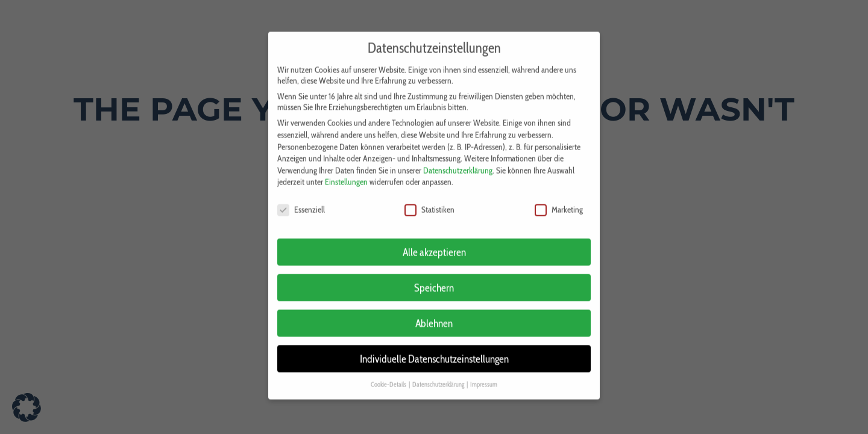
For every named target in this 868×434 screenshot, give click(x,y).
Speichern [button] (434, 280)
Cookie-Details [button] (389, 377)
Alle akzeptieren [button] (434, 244)
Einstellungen (346, 174)
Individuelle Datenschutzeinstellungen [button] (434, 351)
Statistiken (429, 202)
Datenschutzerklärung (458, 163)
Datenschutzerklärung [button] (439, 377)
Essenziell (301, 202)
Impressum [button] (484, 377)
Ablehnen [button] (434, 316)
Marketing (559, 202)
